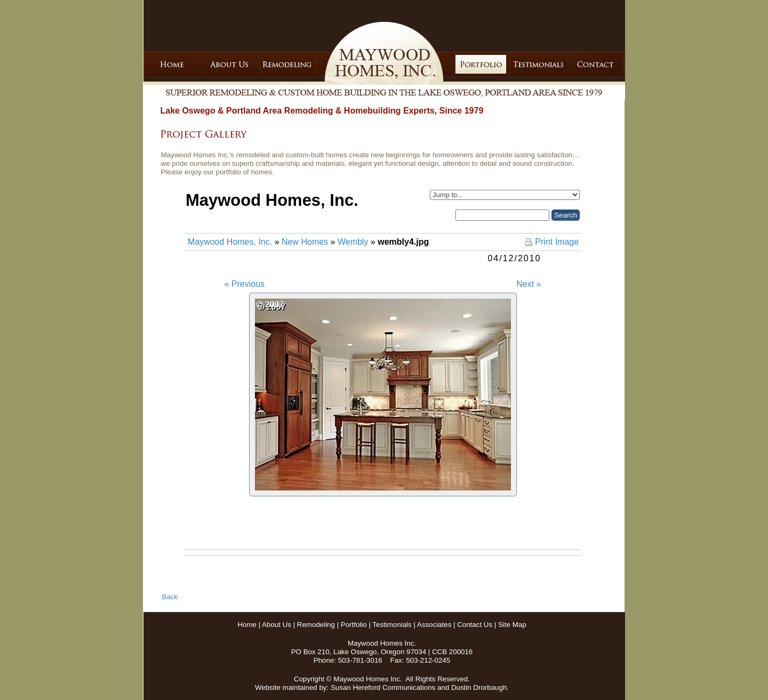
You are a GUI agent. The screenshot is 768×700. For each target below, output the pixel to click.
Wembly (353, 242)
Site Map (512, 625)
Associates (434, 625)
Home (247, 625)
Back (170, 597)
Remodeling (316, 625)
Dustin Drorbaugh (479, 687)
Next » (529, 284)
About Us (277, 625)
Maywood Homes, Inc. (230, 242)
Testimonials (392, 625)
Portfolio (354, 625)
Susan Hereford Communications (383, 687)
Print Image (557, 242)
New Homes (305, 242)
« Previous (245, 284)
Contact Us (475, 625)
